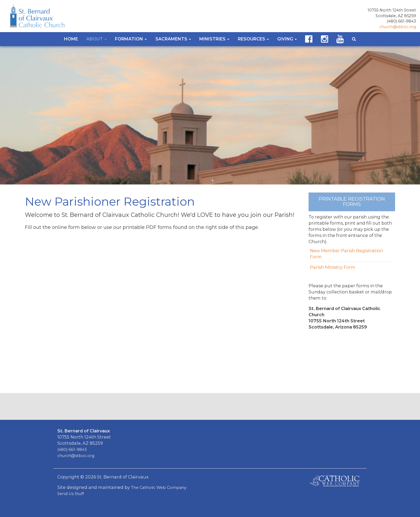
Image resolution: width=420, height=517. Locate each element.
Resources (253, 39)
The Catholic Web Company (159, 488)
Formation (131, 39)
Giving (287, 39)
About (96, 39)
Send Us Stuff (71, 494)
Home (71, 39)
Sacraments (173, 39)
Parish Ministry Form (333, 267)
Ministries (214, 39)
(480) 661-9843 (401, 21)
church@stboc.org (398, 27)
